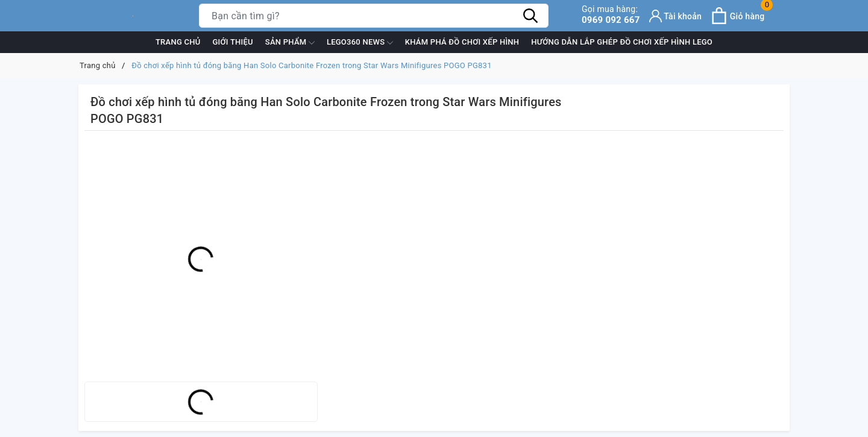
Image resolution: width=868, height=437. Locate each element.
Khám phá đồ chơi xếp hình (462, 42)
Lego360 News (360, 43)
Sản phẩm (290, 43)
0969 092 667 (611, 14)
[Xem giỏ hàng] (737, 16)
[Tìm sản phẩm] (374, 16)
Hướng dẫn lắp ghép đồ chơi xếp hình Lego (622, 42)
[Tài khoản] (676, 16)
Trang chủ (178, 42)
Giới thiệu (232, 42)
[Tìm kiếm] (530, 16)
